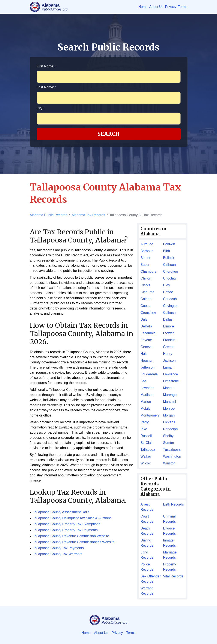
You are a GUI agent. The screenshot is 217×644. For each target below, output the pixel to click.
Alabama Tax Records (88, 215)
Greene (169, 347)
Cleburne (147, 292)
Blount (145, 258)
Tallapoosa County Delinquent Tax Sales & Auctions (72, 518)
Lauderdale (149, 374)
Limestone (171, 381)
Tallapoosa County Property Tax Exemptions (67, 524)
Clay (166, 285)
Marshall (169, 402)
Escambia (148, 333)
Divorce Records (169, 531)
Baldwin (169, 244)
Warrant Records (147, 591)
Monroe (169, 408)
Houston (147, 361)
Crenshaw (148, 313)
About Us (156, 7)
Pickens (169, 422)
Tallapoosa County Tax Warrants (58, 554)
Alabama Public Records (49, 215)
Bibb (166, 251)
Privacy (171, 7)
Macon (168, 388)
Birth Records (173, 504)
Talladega (148, 450)
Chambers (148, 271)
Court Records (147, 519)
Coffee (168, 292)
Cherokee (170, 271)
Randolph (170, 429)
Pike (144, 429)
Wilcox (146, 463)
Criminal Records (169, 519)
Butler (145, 265)
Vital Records (173, 576)
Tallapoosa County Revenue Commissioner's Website (74, 542)
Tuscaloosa (172, 450)
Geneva (147, 347)
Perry (145, 422)
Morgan (169, 415)
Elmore (168, 326)
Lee (143, 381)
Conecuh (170, 299)
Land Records (147, 555)
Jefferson (148, 367)
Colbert (146, 299)
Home (143, 7)
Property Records (169, 567)
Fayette (146, 340)
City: (40, 108)
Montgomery (150, 415)
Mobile (146, 408)
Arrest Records (147, 507)
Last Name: (46, 87)
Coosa (145, 306)
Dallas (168, 319)
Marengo (170, 395)
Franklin (169, 340)
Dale (144, 319)
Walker (146, 456)
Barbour (147, 251)
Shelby (168, 436)
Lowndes (147, 388)
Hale (144, 354)
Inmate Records (169, 543)
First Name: (47, 66)
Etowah (169, 333)
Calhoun (169, 265)
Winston (169, 463)
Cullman (169, 313)
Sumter (169, 443)
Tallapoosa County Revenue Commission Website (71, 536)
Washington (172, 456)
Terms (183, 7)
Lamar (168, 367)
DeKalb (146, 326)
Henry (168, 354)
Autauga (147, 244)
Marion (146, 402)
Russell (146, 436)
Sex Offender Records (151, 579)
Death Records (147, 531)
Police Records (147, 567)
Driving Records (147, 543)
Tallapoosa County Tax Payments (58, 548)
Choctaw (170, 278)
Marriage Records (170, 555)
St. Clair (147, 443)
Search (108, 134)
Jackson (169, 361)
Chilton (146, 278)
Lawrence (170, 374)
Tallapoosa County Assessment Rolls (61, 512)
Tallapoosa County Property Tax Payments (65, 530)
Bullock (169, 258)
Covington (171, 306)
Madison (147, 395)
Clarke (145, 285)
